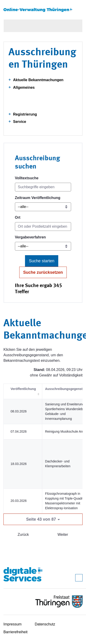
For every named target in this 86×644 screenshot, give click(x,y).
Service (20, 122)
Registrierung (25, 114)
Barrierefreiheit (15, 632)
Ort (18, 217)
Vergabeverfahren (30, 237)
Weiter (63, 535)
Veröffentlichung (23, 389)
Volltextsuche (27, 178)
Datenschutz (45, 624)
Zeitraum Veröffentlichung (38, 198)
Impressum (12, 624)
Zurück (23, 535)
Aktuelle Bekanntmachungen (38, 80)
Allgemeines (24, 87)
